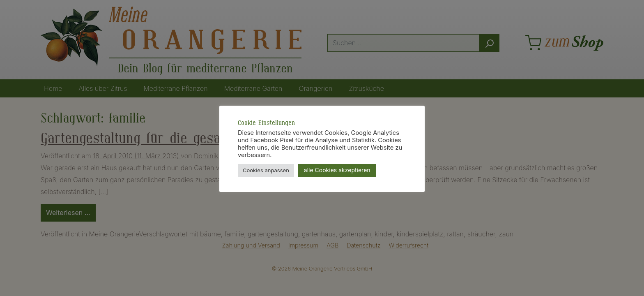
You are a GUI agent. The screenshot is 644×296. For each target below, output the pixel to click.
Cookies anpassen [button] (266, 170)
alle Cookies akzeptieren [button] (337, 170)
